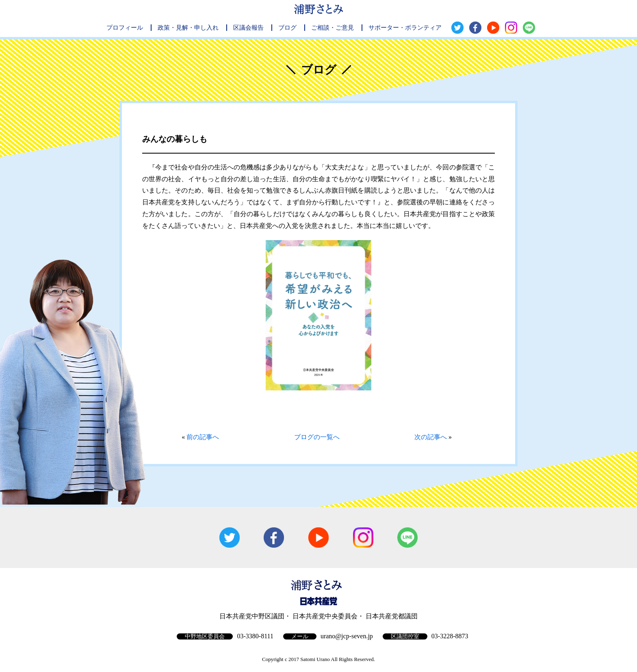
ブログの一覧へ (317, 437)
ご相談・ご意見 (333, 28)
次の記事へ (431, 437)
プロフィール (125, 28)
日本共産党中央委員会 (325, 616)
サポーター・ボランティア (405, 28)
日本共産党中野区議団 (252, 616)
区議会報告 (248, 28)
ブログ (287, 28)
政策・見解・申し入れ (188, 28)
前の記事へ (203, 437)
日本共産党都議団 (392, 616)
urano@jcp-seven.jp (347, 636)
